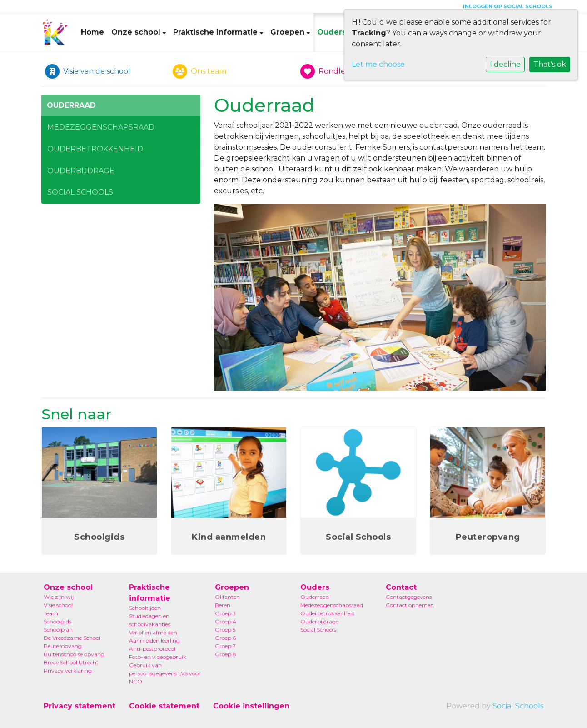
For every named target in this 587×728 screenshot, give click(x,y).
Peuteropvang (63, 646)
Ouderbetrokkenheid (95, 149)
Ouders (333, 32)
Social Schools (80, 192)
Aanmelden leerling (154, 640)
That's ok (550, 64)
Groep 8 (226, 654)
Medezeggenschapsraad (101, 127)
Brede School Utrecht (71, 662)
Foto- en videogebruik (158, 657)
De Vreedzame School (72, 638)
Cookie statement (164, 706)
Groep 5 (225, 630)
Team (51, 613)
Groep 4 (226, 621)
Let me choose (378, 64)
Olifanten (227, 597)
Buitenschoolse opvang (74, 654)
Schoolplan (58, 630)
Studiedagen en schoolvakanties (150, 620)
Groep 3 (225, 613)
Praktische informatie (216, 32)
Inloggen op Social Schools (508, 6)
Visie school (58, 605)
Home (92, 32)
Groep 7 (225, 646)
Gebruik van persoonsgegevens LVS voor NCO (165, 673)
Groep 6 (225, 638)
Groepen (289, 32)
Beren (223, 605)
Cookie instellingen (251, 706)
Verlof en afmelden (153, 632)
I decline (505, 64)
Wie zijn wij (59, 597)
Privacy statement (80, 706)
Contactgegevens (409, 597)
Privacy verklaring (68, 670)
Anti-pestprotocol (152, 649)
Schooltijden (145, 608)
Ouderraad (71, 105)
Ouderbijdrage (81, 171)
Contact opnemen (410, 605)
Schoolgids (57, 621)
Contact (401, 587)
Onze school (137, 32)
